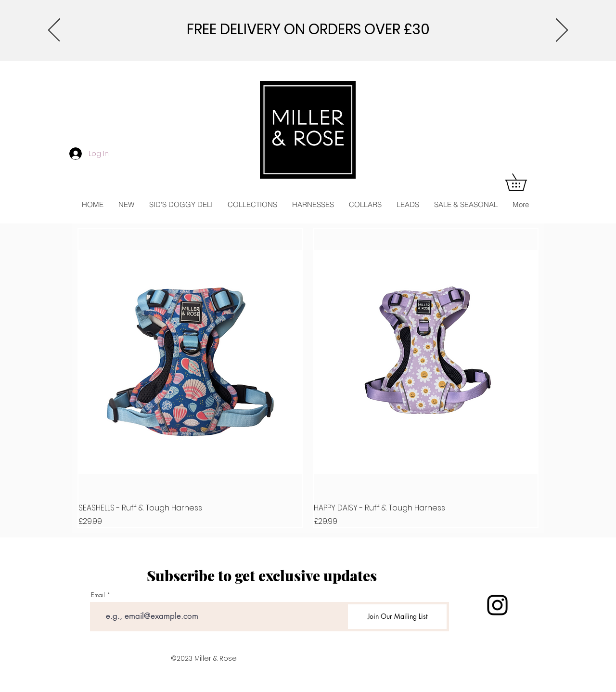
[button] (524, 182)
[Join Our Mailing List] (397, 617)
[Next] (562, 31)
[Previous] (54, 31)
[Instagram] (497, 605)
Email (98, 595)
